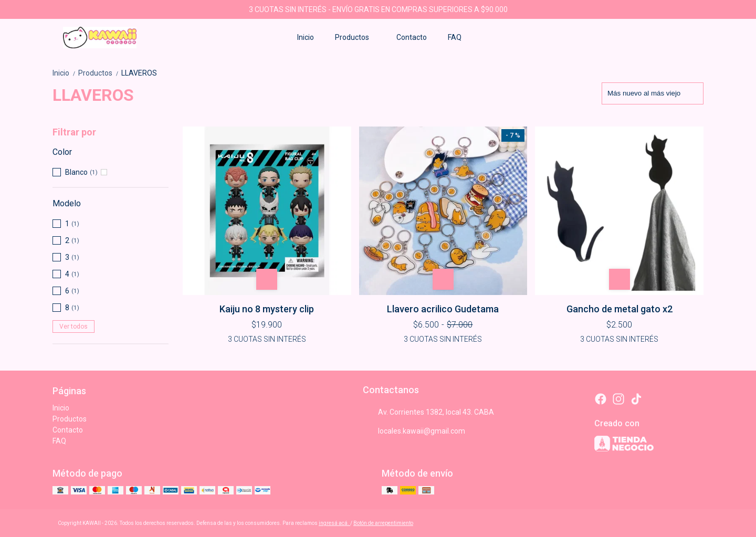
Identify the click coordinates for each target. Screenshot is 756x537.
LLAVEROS (139, 73)
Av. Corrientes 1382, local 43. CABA (428, 412)
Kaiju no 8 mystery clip (267, 309)
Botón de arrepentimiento (383, 523)
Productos (357, 37)
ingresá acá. (334, 523)
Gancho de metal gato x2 (619, 309)
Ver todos (73, 327)
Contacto (412, 37)
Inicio (306, 37)
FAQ (455, 37)
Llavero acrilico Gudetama (443, 309)
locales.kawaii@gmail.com (414, 431)
